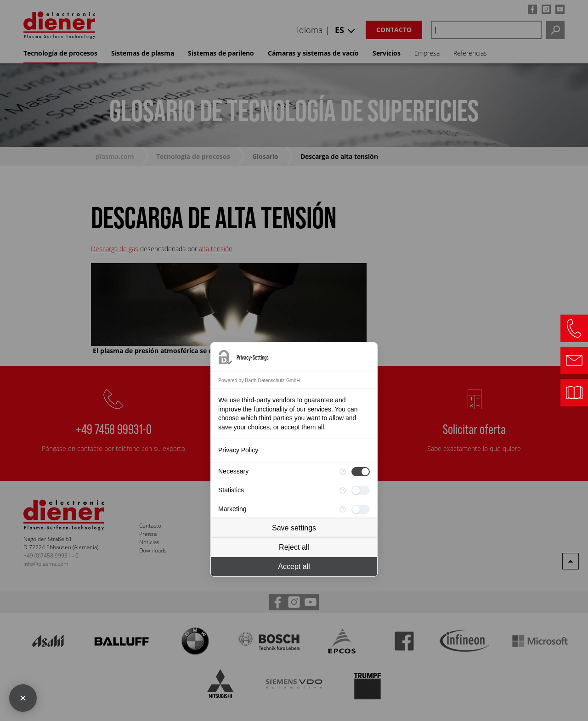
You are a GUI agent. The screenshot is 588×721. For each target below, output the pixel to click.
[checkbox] (361, 472)
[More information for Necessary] (343, 472)
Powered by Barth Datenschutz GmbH (259, 380)
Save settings (294, 528)
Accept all (294, 566)
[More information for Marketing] (343, 509)
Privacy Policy (238, 450)
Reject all (294, 547)
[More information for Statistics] (343, 490)
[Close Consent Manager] (23, 698)
